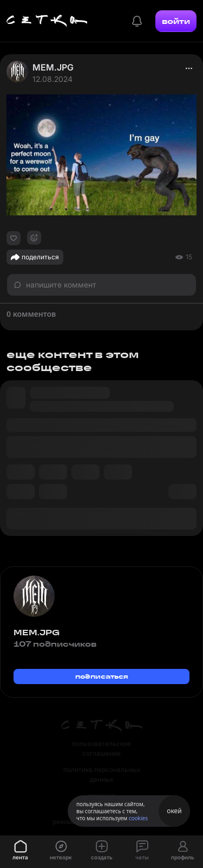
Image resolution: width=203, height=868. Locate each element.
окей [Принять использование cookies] (174, 811)
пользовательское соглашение (101, 748)
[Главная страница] (47, 21)
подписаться (102, 676)
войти (176, 21)
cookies (138, 818)
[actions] (189, 68)
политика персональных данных (102, 774)
